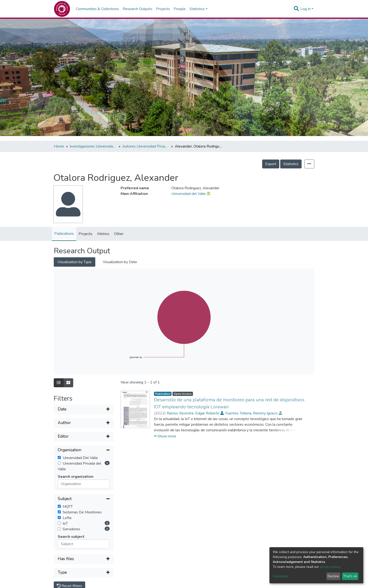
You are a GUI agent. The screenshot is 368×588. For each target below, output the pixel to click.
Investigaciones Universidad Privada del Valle (93, 146)
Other (119, 234)
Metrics (103, 234)
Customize (280, 576)
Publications (64, 234)
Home (59, 146)
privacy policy (330, 567)
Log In (305, 9)
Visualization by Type (75, 262)
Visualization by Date (120, 262)
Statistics (291, 164)
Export (271, 164)
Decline (333, 576)
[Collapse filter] (84, 450)
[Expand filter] (84, 410)
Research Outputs (138, 9)
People (180, 9)
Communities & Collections (97, 9)
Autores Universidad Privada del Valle (146, 146)
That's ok (350, 576)
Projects (163, 9)
